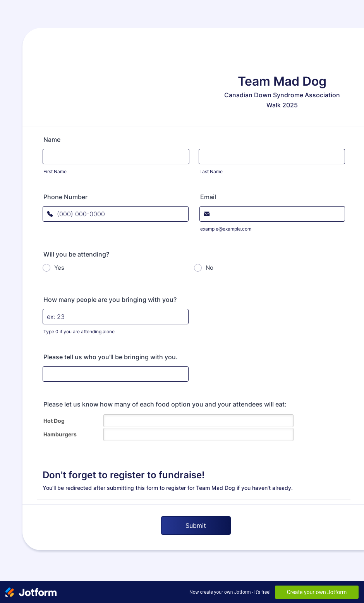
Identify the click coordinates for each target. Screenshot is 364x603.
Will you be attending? (76, 254)
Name (52, 140)
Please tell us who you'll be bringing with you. (111, 357)
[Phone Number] (116, 214)
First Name (55, 171)
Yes (59, 268)
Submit (196, 525)
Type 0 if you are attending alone (79, 332)
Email (208, 197)
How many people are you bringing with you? (110, 300)
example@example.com (226, 229)
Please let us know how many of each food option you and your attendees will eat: (165, 404)
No (209, 268)
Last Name (211, 171)
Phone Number (65, 197)
